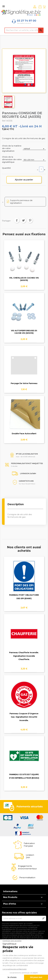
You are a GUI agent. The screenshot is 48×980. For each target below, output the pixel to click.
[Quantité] (41, 169)
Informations (10, 891)
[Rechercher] (24, 30)
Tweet (23, 220)
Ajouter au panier (24, 180)
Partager (17, 220)
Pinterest (30, 220)
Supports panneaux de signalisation (21, 202)
